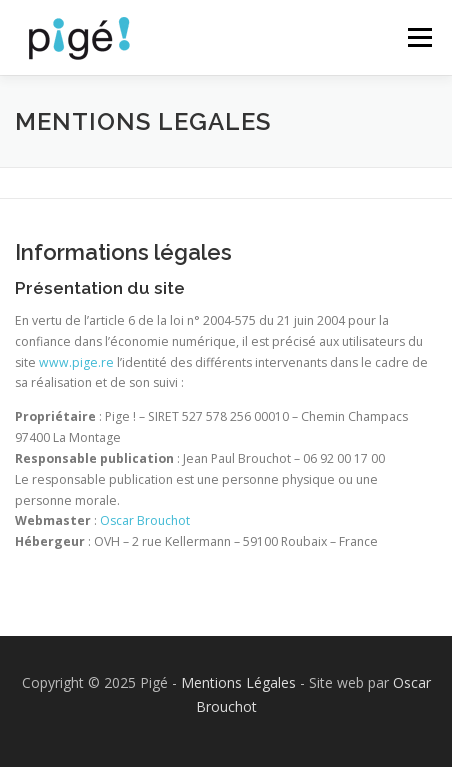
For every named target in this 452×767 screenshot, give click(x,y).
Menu (418, 37)
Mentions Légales (238, 682)
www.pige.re (76, 362)
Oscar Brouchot (145, 520)
